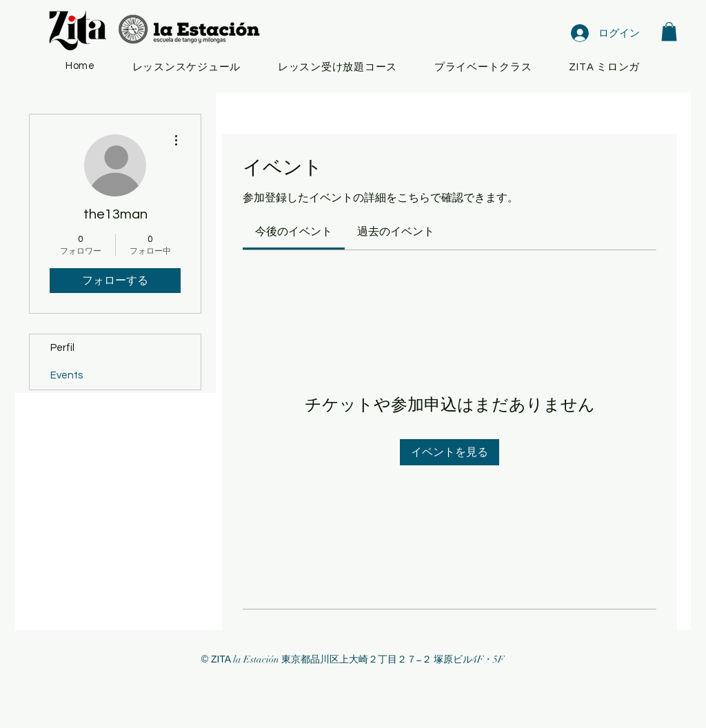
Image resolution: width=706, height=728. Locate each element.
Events (67, 375)
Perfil (62, 348)
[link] (294, 232)
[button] (669, 31)
